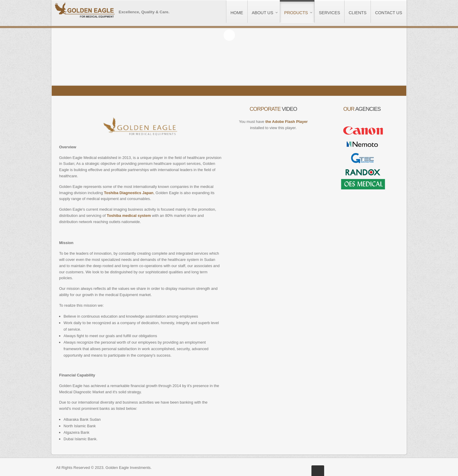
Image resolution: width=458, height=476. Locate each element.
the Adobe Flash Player (286, 122)
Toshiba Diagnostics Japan (129, 193)
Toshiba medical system (129, 216)
